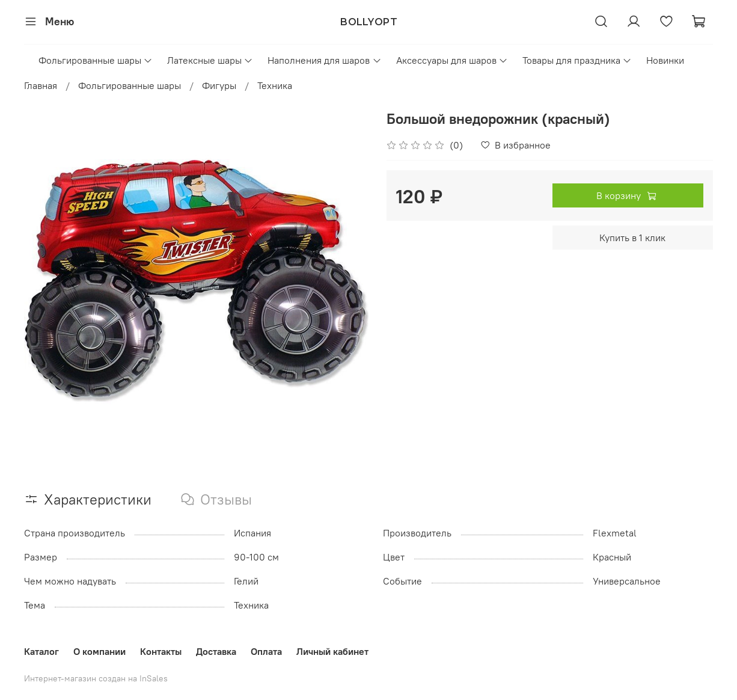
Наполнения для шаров (324, 60)
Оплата (266, 651)
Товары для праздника (577, 60)
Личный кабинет (332, 651)
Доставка (216, 651)
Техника (275, 85)
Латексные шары (210, 60)
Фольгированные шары (96, 60)
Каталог (41, 651)
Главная (41, 85)
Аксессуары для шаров (452, 60)
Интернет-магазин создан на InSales (96, 678)
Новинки (665, 60)
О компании (99, 651)
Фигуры (219, 85)
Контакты (161, 651)
